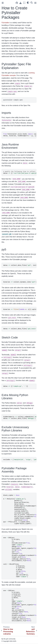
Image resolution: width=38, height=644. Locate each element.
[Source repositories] (17, 3)
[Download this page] (21, 3)
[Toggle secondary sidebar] (35, 3)
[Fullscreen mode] (24, 3)
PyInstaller (5, 23)
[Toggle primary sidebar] (3, 3)
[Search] (32, 3)
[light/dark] (28, 3)
